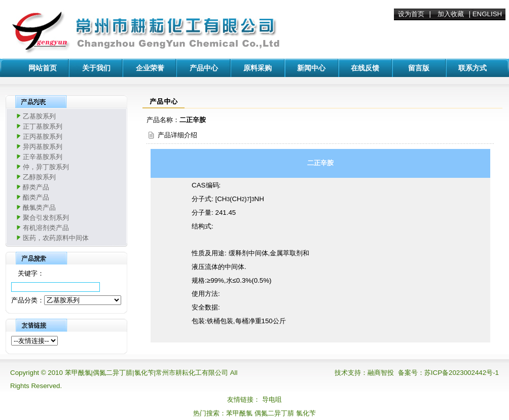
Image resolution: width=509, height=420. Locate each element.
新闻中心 (311, 68)
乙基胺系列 (39, 116)
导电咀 (272, 399)
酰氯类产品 (39, 207)
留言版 (419, 68)
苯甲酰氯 (239, 413)
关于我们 (96, 68)
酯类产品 (36, 197)
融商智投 (381, 373)
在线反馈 (365, 68)
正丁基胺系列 (43, 126)
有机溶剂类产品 (46, 228)
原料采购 (258, 68)
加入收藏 (451, 14)
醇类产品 (36, 187)
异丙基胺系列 (43, 147)
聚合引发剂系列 (46, 218)
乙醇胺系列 (39, 177)
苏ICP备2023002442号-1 (462, 373)
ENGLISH (487, 14)
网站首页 (43, 68)
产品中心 (204, 68)
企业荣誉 (150, 68)
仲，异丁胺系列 (46, 167)
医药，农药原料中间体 (56, 238)
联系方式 (472, 68)
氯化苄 (306, 413)
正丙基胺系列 (43, 137)
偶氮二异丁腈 (274, 413)
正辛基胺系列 (43, 157)
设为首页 (411, 14)
